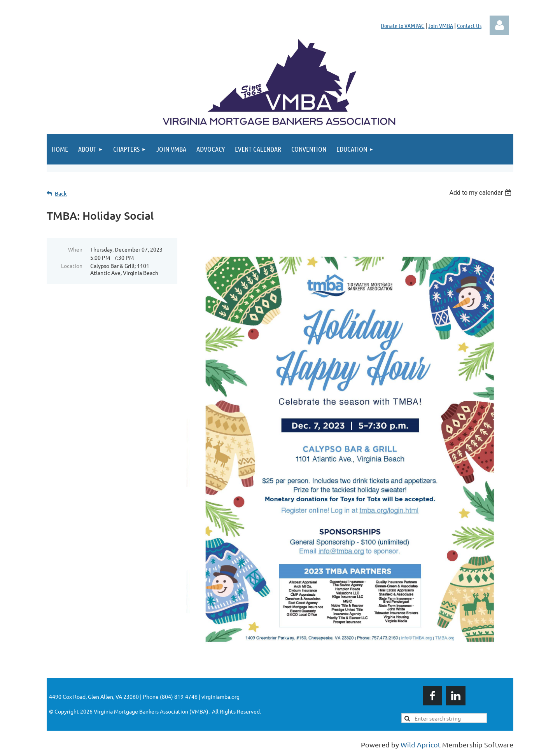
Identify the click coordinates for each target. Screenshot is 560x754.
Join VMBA (441, 25)
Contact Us (469, 25)
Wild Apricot (421, 744)
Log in (499, 25)
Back (61, 193)
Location (72, 266)
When (75, 249)
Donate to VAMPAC (402, 25)
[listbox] (481, 193)
